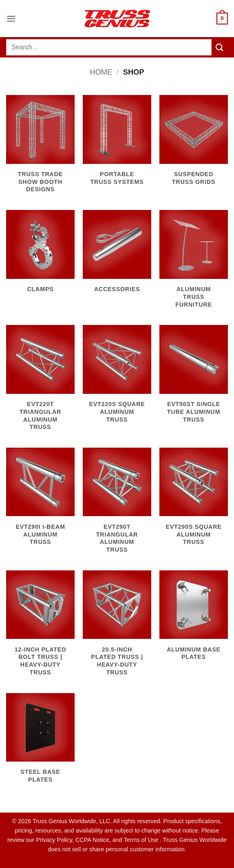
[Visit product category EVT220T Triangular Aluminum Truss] (40, 382)
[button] (11, 19)
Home (101, 72)
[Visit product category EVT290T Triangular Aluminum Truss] (117, 505)
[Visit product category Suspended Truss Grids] (194, 145)
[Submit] (220, 47)
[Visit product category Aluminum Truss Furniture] (194, 263)
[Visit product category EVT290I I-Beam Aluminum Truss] (40, 501)
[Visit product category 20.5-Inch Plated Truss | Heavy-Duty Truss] (117, 628)
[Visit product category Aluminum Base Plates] (194, 620)
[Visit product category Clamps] (40, 256)
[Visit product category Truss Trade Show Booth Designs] (40, 148)
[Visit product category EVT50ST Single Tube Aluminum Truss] (194, 378)
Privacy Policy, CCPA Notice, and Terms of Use (98, 840)
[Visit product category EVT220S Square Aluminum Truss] (117, 378)
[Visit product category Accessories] (117, 256)
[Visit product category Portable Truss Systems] (117, 145)
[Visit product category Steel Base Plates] (40, 743)
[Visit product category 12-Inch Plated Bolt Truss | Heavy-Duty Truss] (40, 628)
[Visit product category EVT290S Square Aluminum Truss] (194, 501)
